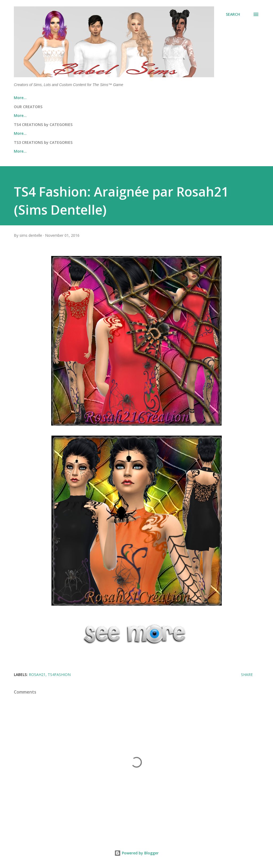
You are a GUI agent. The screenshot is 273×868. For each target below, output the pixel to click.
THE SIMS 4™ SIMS (31, 133)
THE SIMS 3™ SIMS (31, 151)
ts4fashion (59, 675)
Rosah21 (37, 675)
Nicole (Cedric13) (105, 115)
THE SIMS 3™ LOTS (80, 151)
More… (203, 115)
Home (19, 98)
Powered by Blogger (136, 853)
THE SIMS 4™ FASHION (133, 133)
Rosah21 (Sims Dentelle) (158, 115)
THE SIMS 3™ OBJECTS (188, 151)
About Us (49, 98)
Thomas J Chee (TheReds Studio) (44, 115)
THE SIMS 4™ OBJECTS (188, 133)
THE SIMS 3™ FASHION (133, 151)
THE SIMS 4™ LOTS (80, 133)
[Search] (233, 14)
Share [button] (247, 675)
